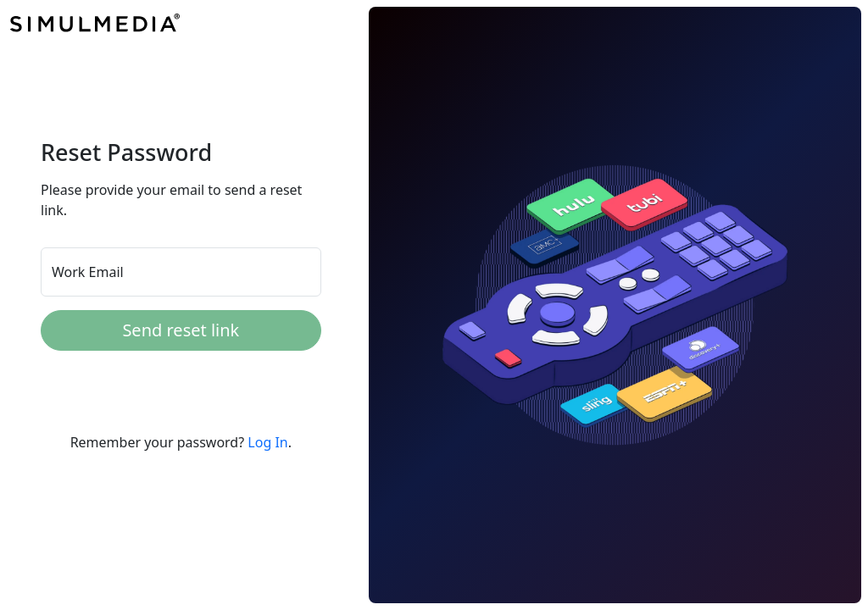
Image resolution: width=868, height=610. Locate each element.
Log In (267, 442)
